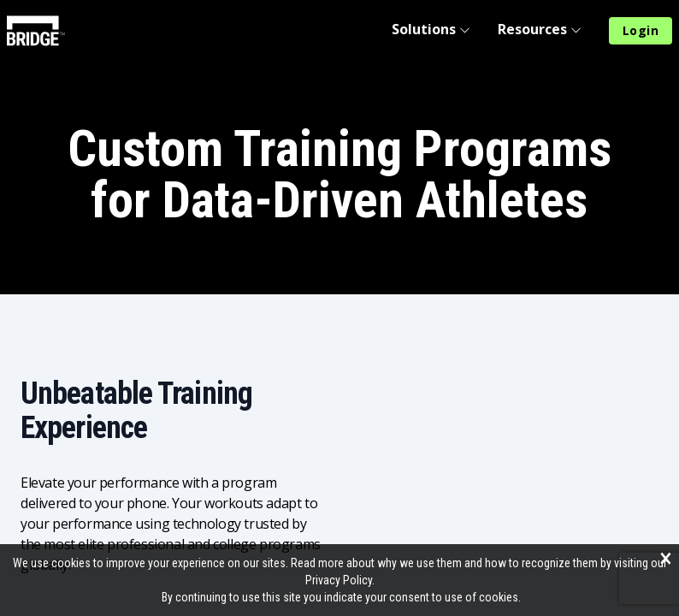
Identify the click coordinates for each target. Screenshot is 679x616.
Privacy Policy (339, 580)
